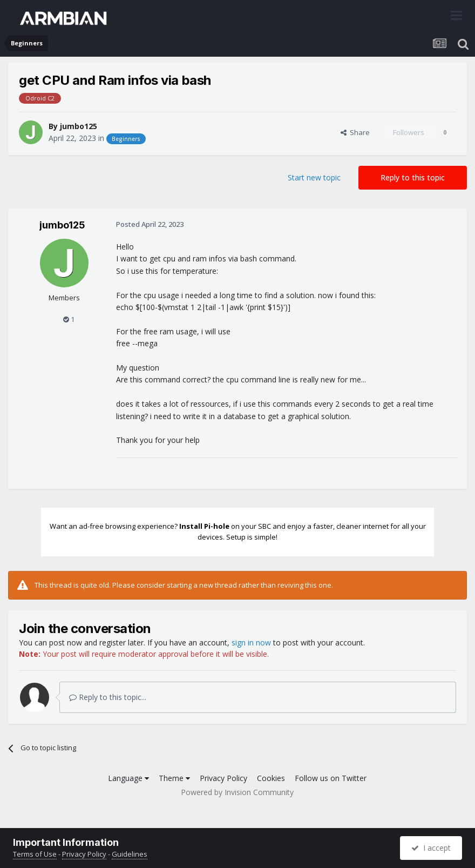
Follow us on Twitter (331, 778)
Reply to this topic (413, 177)
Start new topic (314, 177)
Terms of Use (35, 854)
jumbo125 (79, 126)
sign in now (251, 642)
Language (128, 778)
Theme (174, 778)
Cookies (271, 778)
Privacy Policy (223, 778)
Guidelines (130, 854)
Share (355, 132)
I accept (431, 848)
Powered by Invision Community (237, 792)
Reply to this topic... (108, 697)
